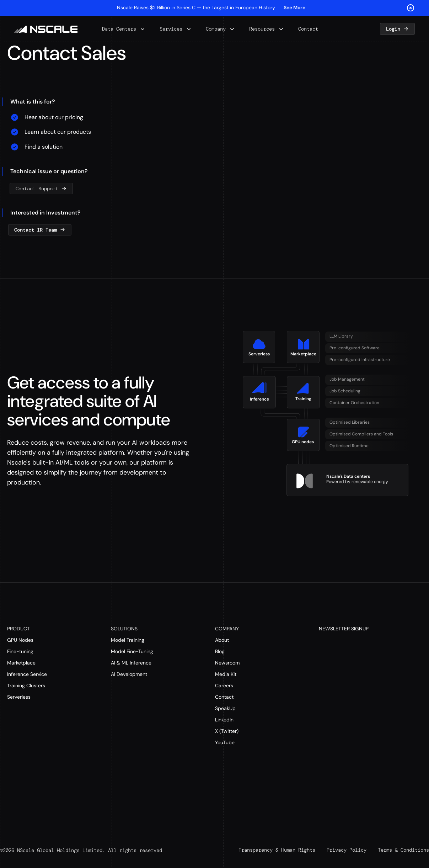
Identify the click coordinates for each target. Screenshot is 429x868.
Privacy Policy (347, 850)
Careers (224, 686)
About (222, 640)
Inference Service (27, 674)
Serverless (19, 697)
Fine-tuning (20, 651)
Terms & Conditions (403, 850)
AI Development (129, 674)
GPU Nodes (20, 640)
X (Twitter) (227, 731)
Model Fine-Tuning (132, 651)
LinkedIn (224, 720)
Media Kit (226, 674)
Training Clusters (26, 686)
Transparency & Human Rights (277, 850)
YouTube (225, 742)
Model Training (128, 640)
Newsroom (227, 663)
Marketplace (21, 663)
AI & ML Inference (131, 663)
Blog (220, 651)
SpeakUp (225, 708)
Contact (224, 697)
